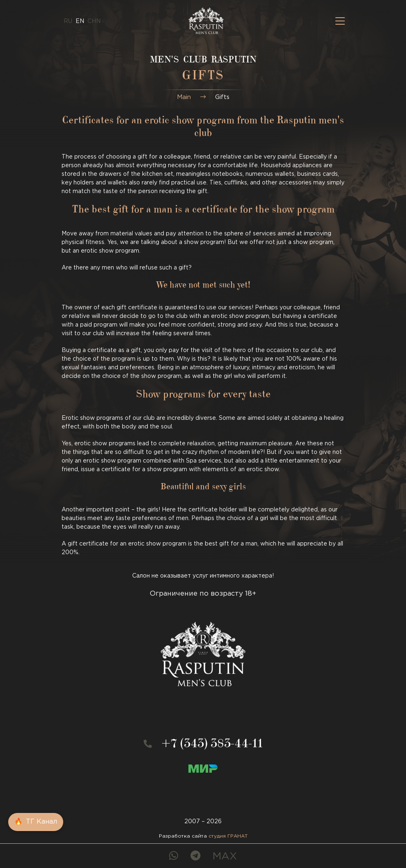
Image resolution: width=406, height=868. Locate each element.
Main (184, 97)
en (80, 21)
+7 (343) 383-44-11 (212, 745)
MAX (225, 856)
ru (68, 21)
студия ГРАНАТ (228, 836)
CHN (94, 21)
